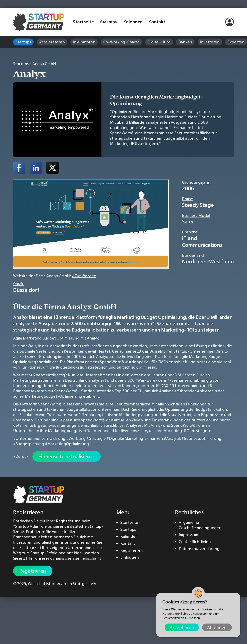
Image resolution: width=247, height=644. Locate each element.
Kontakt (157, 22)
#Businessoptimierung (201, 438)
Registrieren (33, 571)
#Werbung (76, 438)
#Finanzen (154, 438)
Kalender (133, 22)
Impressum (188, 535)
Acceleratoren (52, 42)
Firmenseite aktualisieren (67, 456)
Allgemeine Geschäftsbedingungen (200, 525)
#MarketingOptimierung (67, 444)
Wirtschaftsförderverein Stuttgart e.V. (63, 584)
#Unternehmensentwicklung (39, 438)
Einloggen (130, 557)
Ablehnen (217, 627)
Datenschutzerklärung (199, 549)
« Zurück (21, 456)
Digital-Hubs (159, 42)
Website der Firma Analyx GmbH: (55, 276)
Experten (236, 42)
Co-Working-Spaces (121, 42)
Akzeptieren (182, 627)
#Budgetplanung (29, 444)
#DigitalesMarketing (125, 438)
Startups (109, 22)
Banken (185, 42)
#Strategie (96, 438)
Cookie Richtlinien (195, 542)
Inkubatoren (84, 42)
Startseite (83, 22)
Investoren (210, 42)
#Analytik (172, 438)
